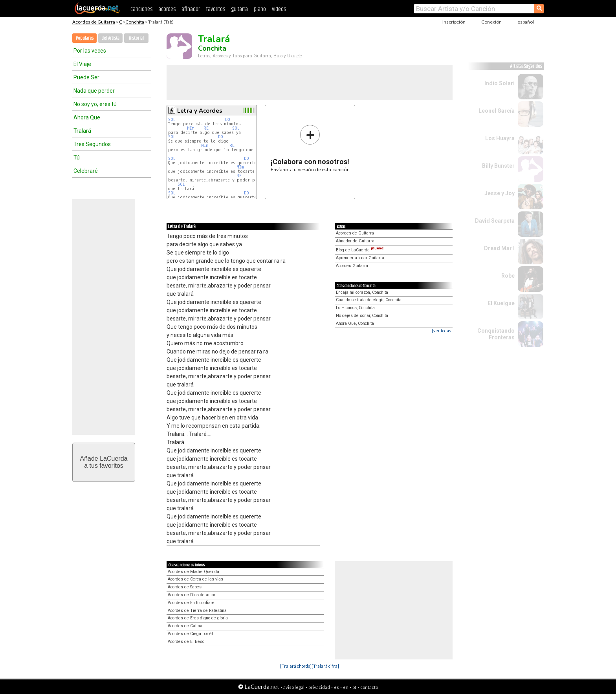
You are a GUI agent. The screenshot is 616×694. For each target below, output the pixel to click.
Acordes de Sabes (185, 587)
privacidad (319, 687)
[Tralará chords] (296, 666)
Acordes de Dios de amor (192, 595)
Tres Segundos (92, 144)
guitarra (239, 9)
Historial (136, 38)
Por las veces (90, 51)
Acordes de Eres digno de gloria (198, 618)
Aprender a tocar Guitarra (360, 258)
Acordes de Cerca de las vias (195, 579)
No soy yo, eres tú (95, 104)
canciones (141, 9)
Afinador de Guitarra (355, 241)
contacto (369, 687)
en (346, 687)
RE (206, 128)
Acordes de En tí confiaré (191, 603)
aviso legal (294, 687)
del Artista (110, 38)
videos (279, 9)
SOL (172, 120)
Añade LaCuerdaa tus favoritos (104, 462)
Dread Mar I (499, 248)
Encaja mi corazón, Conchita (362, 292)
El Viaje (82, 64)
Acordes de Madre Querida (193, 572)
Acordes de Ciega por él (190, 634)
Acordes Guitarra (352, 266)
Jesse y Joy (500, 193)
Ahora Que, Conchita (355, 323)
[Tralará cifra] (325, 666)
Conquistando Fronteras (496, 334)
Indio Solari (500, 83)
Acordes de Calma (185, 626)
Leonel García (497, 111)
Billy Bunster (498, 166)
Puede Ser (86, 77)
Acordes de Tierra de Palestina (197, 611)
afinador (191, 9)
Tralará (82, 131)
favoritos (215, 9)
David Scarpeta (495, 221)
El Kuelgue (501, 303)
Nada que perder (94, 91)
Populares (85, 38)
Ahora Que (87, 117)
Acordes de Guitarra (94, 22)
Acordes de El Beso (186, 642)
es (336, 687)
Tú (77, 157)
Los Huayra (500, 138)
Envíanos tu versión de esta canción (310, 148)
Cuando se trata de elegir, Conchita (369, 300)
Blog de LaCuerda (360, 250)
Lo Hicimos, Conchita (355, 308)
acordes (167, 9)
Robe (508, 276)
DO (228, 120)
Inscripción (454, 22)
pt (354, 687)
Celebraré (86, 171)
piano (260, 9)
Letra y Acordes (200, 111)
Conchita (135, 22)
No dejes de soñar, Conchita (362, 316)
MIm (191, 128)
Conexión (491, 22)
